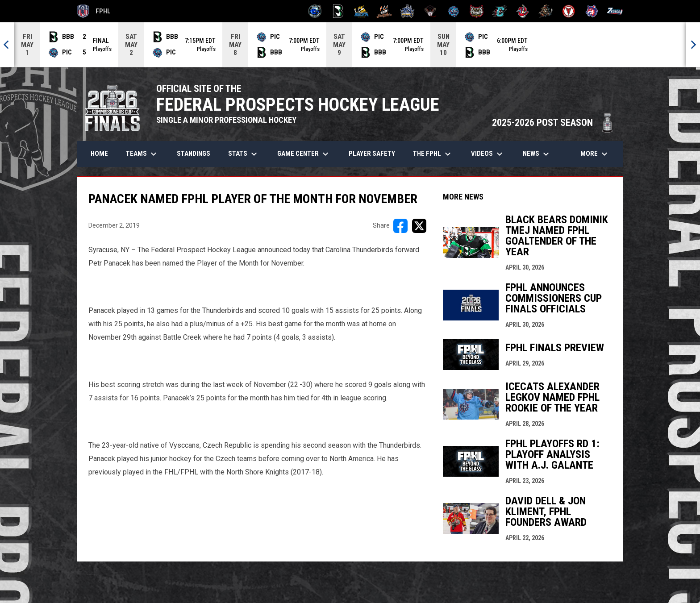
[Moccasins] (431, 11)
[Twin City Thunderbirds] (569, 11)
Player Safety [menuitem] (372, 154)
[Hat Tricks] (384, 11)
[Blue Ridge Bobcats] (361, 11)
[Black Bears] (338, 11)
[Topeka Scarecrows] (546, 11)
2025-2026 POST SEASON (553, 123)
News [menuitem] (537, 154)
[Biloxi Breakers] (315, 11)
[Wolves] (592, 11)
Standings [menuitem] (194, 154)
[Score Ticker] (350, 45)
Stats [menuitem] (244, 154)
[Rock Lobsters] (523, 11)
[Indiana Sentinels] (407, 11)
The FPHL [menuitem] (433, 154)
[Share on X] (419, 226)
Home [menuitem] (99, 154)
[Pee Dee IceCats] (453, 11)
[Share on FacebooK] (400, 226)
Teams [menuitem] (142, 154)
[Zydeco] (615, 11)
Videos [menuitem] (488, 154)
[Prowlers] (477, 11)
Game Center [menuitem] (304, 154)
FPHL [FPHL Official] (94, 11)
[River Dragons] (500, 11)
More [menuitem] (595, 154)
